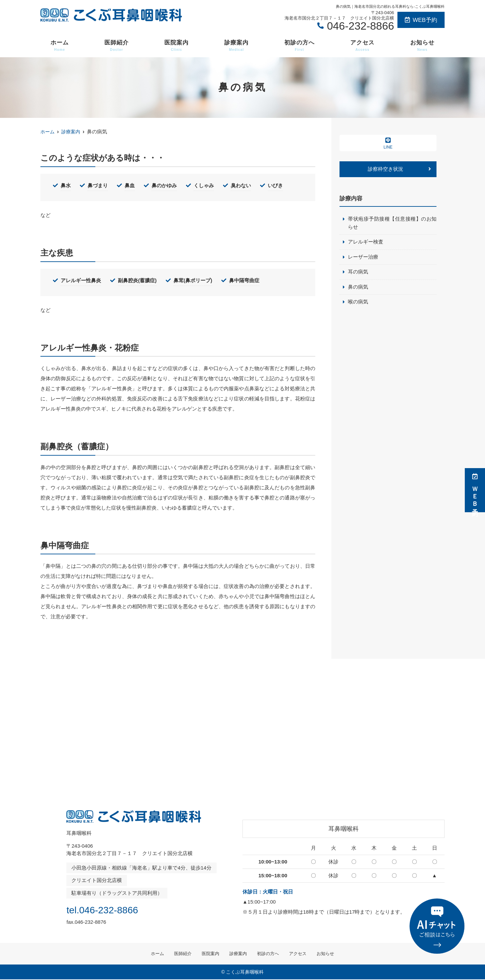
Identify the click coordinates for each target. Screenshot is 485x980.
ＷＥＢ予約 (475, 490)
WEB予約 (421, 20)
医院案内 (176, 46)
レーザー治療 (363, 258)
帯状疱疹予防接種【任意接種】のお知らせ (392, 223)
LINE (388, 143)
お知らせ (422, 46)
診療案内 (236, 46)
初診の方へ (299, 46)
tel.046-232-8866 (110, 909)
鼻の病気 (358, 288)
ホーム (60, 46)
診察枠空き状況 (385, 169)
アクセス (362, 46)
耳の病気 (358, 273)
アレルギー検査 (366, 243)
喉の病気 (358, 303)
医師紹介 (117, 46)
